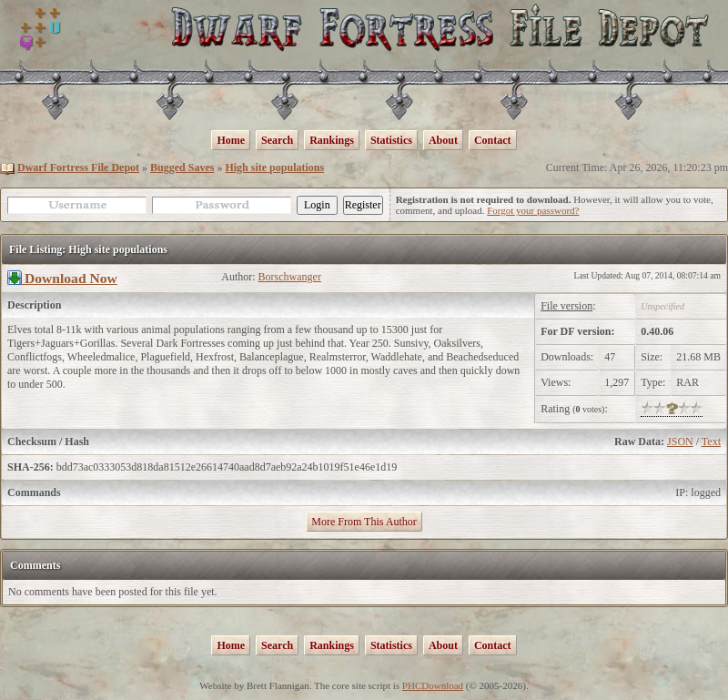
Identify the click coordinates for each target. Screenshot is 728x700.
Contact (493, 140)
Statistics (391, 140)
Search (277, 140)
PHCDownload (433, 685)
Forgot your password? (533, 210)
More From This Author (364, 522)
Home (231, 140)
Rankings (332, 140)
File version (566, 306)
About (443, 140)
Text (711, 441)
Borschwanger (290, 277)
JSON (680, 441)
